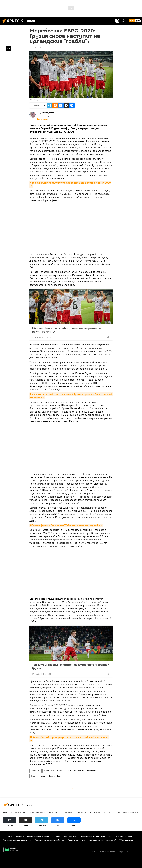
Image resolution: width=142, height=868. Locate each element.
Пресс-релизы (70, 836)
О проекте (8, 836)
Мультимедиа (130, 812)
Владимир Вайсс (55, 776)
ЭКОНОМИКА (68, 812)
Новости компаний (124, 836)
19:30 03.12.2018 (37, 47)
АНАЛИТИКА (49, 771)
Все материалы (42, 119)
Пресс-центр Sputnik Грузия (92, 836)
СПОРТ (60, 771)
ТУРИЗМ (106, 812)
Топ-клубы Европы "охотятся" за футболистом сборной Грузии (71, 666)
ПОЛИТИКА (53, 812)
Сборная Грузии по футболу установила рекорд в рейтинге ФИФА (66, 330)
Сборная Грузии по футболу (85, 771)
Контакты (20, 836)
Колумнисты (35, 771)
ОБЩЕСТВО (82, 812)
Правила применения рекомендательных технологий (92, 840)
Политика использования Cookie (50, 840)
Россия (117, 812)
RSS (110, 836)
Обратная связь (126, 840)
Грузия (69, 771)
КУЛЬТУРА (95, 812)
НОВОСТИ (8, 812)
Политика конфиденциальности (17, 840)
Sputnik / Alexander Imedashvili (43, 100)
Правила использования (38, 836)
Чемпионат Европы (38, 776)
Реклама (56, 836)
